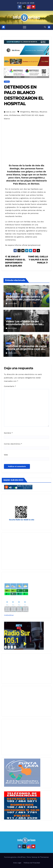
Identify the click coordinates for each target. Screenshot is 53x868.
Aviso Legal (17, 863)
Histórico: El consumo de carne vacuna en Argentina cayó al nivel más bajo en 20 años (26, 349)
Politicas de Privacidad (32, 863)
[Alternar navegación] (25, 27)
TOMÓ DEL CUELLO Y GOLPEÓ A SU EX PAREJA (38, 260)
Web (6, 455)
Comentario (10, 386)
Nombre (8, 433)
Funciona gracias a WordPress (15, 857)
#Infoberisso (15, 115)
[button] (45, 27)
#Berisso (35, 112)
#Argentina (25, 112)
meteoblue (9, 615)
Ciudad (7, 82)
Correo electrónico (13, 444)
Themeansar (45, 857)
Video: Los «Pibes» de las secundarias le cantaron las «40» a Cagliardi (24, 324)
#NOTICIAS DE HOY (30, 115)
